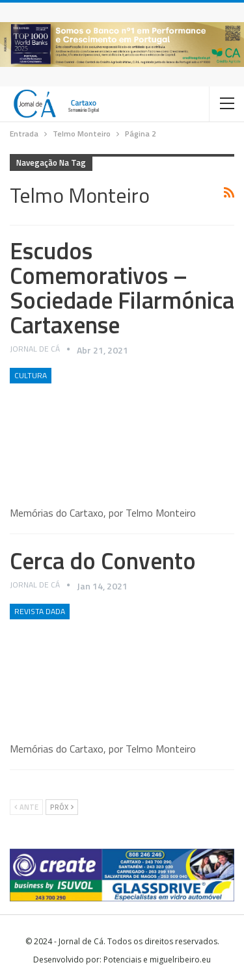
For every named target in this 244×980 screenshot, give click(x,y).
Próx (62, 807)
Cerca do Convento (103, 561)
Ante (26, 807)
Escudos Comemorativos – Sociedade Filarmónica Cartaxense (122, 288)
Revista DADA (40, 611)
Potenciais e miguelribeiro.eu (157, 960)
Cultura (31, 375)
